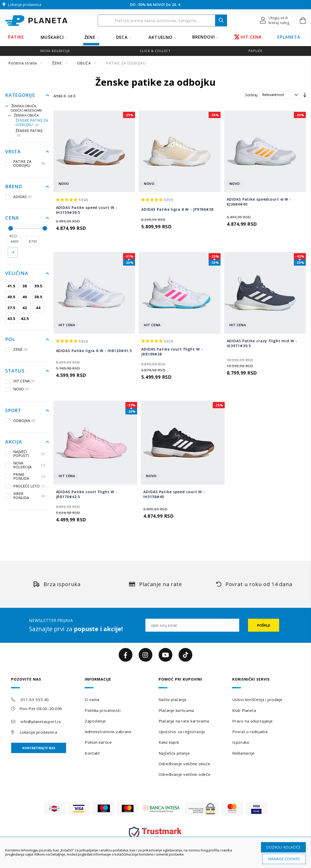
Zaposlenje (95, 721)
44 (38, 308)
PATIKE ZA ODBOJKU (26, 163)
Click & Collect (155, 51)
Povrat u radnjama (250, 732)
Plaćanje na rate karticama (184, 721)
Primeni (13, 252)
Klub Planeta (244, 710)
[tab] (45, 683)
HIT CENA (248, 37)
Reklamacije (243, 753)
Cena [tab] (12, 218)
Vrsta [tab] (13, 152)
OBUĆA (85, 63)
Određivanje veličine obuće (185, 764)
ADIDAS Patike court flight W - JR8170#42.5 (87, 494)
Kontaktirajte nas (39, 748)
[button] (275, 20)
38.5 (38, 297)
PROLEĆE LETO (25, 486)
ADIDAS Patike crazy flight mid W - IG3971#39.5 (262, 343)
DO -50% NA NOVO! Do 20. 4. (156, 5)
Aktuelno (161, 37)
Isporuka (241, 742)
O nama (92, 699)
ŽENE (90, 37)
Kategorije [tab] (20, 95)
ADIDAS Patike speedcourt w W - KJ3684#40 (259, 202)
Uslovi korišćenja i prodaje (257, 699)
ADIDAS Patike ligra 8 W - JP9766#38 (177, 209)
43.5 (11, 318)
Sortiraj (251, 95)
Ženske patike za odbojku (32, 123)
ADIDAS (19, 196)
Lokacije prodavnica (38, 732)
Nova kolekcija (55, 51)
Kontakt (92, 753)
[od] (14, 241)
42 (25, 308)
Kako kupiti (169, 742)
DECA (122, 37)
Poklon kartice (98, 742)
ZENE (17, 349)
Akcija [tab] (14, 442)
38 (25, 286)
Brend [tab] (14, 187)
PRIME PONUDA (26, 476)
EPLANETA (289, 37)
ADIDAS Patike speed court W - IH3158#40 (174, 494)
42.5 (25, 318)
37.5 (11, 308)
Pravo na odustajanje (253, 721)
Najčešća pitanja (174, 753)
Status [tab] (15, 371)
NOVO (17, 389)
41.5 (11, 286)
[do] (33, 241)
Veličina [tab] (17, 273)
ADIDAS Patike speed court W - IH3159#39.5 (87, 210)
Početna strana (23, 63)
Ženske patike (29, 133)
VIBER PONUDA (26, 496)
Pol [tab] (10, 339)
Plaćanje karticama (176, 710)
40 (25, 297)
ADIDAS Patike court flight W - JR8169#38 (172, 352)
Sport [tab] (13, 411)
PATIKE (16, 37)
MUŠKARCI (52, 37)
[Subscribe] (264, 625)
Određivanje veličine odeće (185, 774)
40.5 (11, 297)
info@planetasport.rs (41, 721)
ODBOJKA (20, 420)
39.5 (38, 286)
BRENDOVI (204, 37)
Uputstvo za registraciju (182, 732)
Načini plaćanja (172, 699)
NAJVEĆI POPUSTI (26, 454)
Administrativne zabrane (108, 732)
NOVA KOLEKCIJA (26, 465)
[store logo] (36, 21)
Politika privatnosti (103, 710)
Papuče (255, 51)
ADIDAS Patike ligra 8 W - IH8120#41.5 (94, 351)
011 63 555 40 (35, 699)
